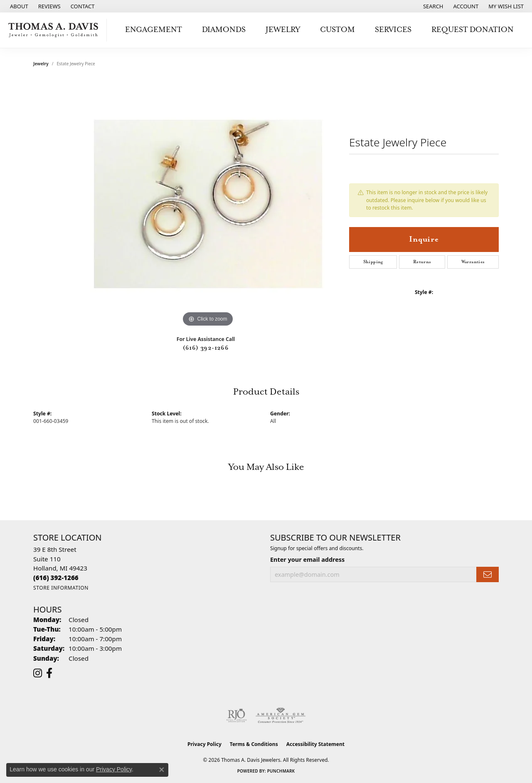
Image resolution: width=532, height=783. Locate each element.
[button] (432, 6)
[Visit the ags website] (281, 716)
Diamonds (224, 30)
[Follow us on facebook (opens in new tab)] (49, 673)
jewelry (41, 64)
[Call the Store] (56, 578)
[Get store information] (61, 588)
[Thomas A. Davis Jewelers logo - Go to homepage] (55, 30)
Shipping (373, 262)
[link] (18, 6)
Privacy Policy (204, 744)
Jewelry (283, 30)
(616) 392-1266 (206, 348)
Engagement (154, 30)
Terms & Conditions (254, 744)
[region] (208, 204)
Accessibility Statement (315, 744)
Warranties (473, 262)
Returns (422, 262)
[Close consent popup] (162, 770)
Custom (337, 30)
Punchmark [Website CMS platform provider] (281, 771)
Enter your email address (307, 559)
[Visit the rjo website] (236, 716)
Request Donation (473, 30)
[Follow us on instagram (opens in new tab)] (38, 673)
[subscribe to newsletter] (488, 574)
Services (393, 30)
